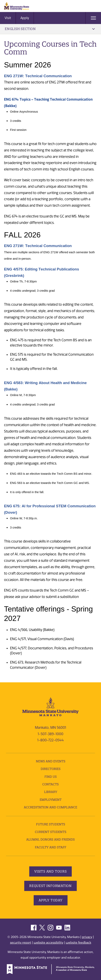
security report (21, 943)
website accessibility (48, 943)
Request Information (50, 886)
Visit (8, 18)
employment (51, 800)
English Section (50, 29)
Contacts (50, 784)
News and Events (51, 761)
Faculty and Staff (51, 847)
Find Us (51, 777)
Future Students (51, 824)
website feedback (78, 943)
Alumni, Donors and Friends (50, 839)
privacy (87, 937)
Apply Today (51, 900)
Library (51, 792)
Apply (25, 18)
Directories (51, 769)
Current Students (51, 832)
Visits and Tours (50, 871)
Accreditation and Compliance (50, 807)
